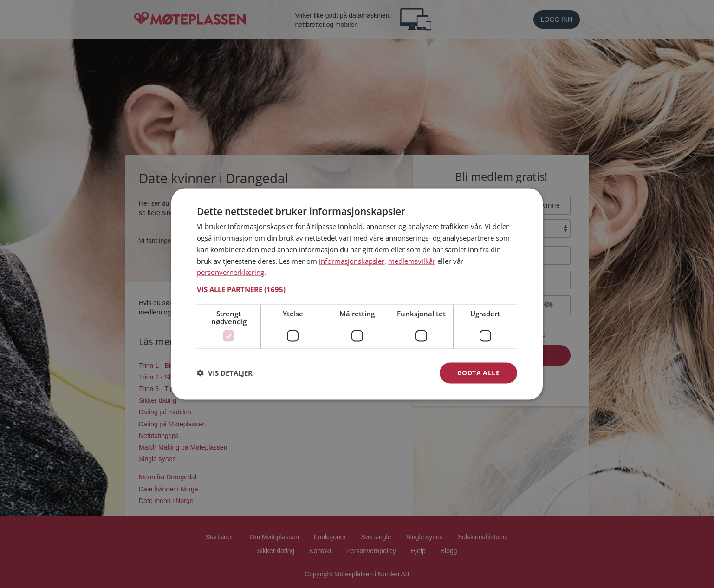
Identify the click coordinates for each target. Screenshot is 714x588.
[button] (357, 289)
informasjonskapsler (352, 261)
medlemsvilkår (412, 261)
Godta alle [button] (478, 373)
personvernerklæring (230, 272)
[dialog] (357, 294)
